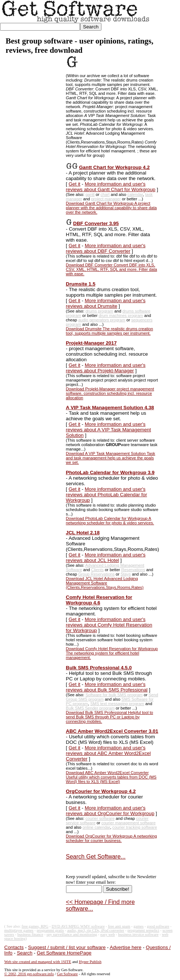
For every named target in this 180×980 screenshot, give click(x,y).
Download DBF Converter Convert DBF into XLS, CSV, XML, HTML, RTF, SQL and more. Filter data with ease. (112, 269)
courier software (100, 818)
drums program (99, 311)
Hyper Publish (90, 962)
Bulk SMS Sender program (90, 708)
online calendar (96, 827)
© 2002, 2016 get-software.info (29, 974)
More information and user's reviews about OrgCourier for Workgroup (110, 811)
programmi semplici (143, 930)
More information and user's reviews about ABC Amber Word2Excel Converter (108, 753)
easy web (108, 934)
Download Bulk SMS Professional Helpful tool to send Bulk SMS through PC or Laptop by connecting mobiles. (110, 717)
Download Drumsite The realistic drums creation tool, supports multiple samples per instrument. (110, 331)
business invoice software (138, 934)
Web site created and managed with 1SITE (38, 962)
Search (25, 953)
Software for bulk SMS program (114, 695)
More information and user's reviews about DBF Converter (106, 248)
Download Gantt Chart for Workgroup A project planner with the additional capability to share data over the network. (111, 208)
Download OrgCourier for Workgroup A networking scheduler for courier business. (112, 838)
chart (105, 194)
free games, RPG (35, 926)
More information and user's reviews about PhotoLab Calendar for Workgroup (107, 495)
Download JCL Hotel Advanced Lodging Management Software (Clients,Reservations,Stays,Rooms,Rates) (105, 583)
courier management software (129, 823)
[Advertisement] (32, 167)
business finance (30, 934)
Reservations (133, 570)
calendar (135, 194)
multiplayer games (19, 930)
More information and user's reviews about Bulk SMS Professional (107, 687)
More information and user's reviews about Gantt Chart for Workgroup (111, 187)
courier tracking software (135, 827)
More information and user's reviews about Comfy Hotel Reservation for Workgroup (109, 625)
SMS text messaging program (117, 704)
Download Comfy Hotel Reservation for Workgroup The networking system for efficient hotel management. (112, 653)
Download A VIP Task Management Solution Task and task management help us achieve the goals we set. (111, 458)
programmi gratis (50, 930)
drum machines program (121, 315)
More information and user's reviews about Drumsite (106, 303)
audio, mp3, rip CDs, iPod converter (96, 930)
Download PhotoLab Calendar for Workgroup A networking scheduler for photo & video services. (110, 521)
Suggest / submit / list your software (67, 947)
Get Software (67, 974)
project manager (106, 199)
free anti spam (119, 926)
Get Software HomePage (64, 953)
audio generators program (102, 320)
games (139, 926)
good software (158, 926)
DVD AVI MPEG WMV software (78, 926)
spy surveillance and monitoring (72, 934)
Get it (75, 184)
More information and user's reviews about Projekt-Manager (106, 368)
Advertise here (126, 947)
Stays (126, 574)
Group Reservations (96, 574)
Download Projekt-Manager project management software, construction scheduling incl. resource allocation (110, 393)
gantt (90, 194)
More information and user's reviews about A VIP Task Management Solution (109, 430)
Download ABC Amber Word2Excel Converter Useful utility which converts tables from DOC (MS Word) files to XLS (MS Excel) (111, 777)
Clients (97, 570)
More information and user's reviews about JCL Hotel (106, 558)
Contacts (14, 947)
